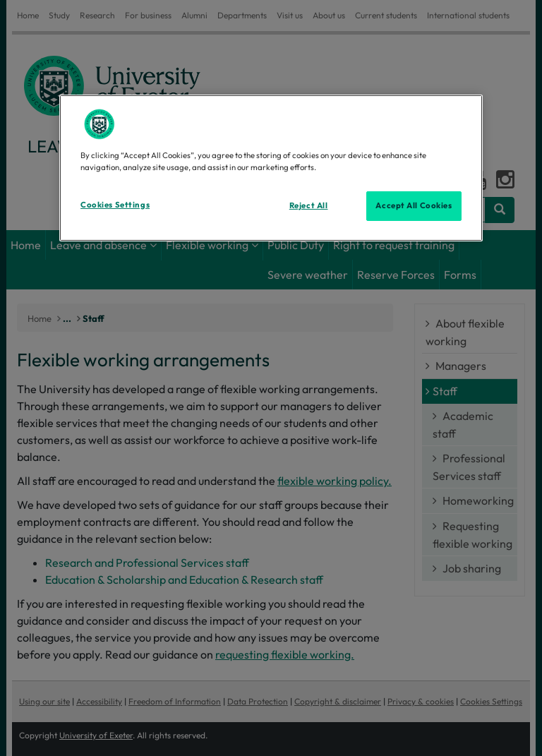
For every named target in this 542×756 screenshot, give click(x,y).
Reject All (309, 205)
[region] (271, 168)
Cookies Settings (115, 205)
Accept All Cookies (414, 205)
